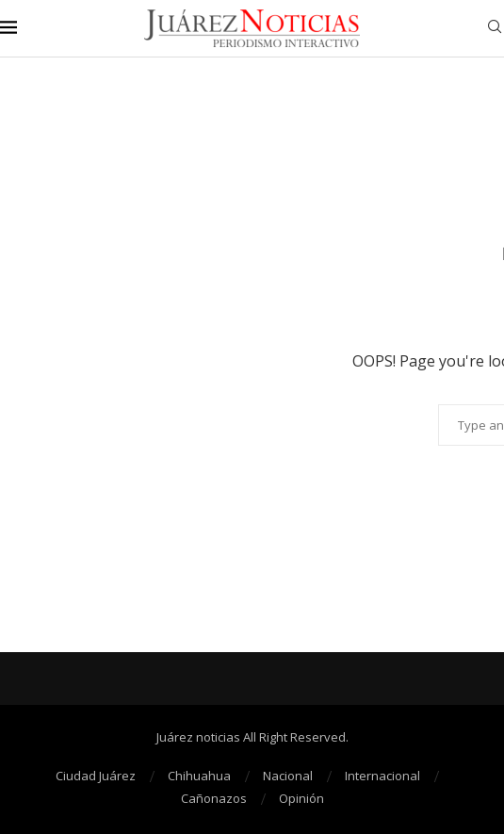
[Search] (495, 29)
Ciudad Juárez (96, 776)
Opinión (301, 798)
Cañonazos (214, 798)
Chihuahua (199, 776)
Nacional (288, 776)
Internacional (382, 776)
